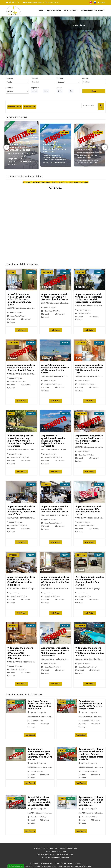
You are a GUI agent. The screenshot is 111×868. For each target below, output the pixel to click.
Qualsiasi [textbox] (10, 91)
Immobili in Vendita (15, 107)
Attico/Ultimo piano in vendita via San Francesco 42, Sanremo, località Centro (55, 369)
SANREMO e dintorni (88, 10)
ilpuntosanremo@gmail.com (34, 2)
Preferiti (101, 2)
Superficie (35, 88)
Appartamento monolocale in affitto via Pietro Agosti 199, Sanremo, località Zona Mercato (40, 754)
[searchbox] (43, 82)
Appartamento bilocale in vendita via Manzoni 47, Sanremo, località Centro (55, 297)
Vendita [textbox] (9, 82)
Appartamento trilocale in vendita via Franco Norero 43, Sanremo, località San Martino (55, 581)
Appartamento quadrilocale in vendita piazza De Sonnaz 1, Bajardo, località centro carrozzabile (54, 441)
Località (85, 78)
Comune (60, 78)
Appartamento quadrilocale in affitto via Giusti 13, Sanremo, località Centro (91, 705)
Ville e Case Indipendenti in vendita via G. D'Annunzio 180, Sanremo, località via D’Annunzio (20, 653)
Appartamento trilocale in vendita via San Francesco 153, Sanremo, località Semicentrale (55, 652)
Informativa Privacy (43, 863)
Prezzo (59, 88)
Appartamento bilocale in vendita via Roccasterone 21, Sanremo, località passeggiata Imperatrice (89, 298)
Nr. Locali (9, 88)
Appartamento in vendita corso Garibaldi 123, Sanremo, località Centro (55, 509)
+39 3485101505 (52, 2)
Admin (32, 863)
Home (41, 10)
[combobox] (17, 82)
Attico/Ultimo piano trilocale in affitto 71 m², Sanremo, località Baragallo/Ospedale (39, 801)
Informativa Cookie (59, 863)
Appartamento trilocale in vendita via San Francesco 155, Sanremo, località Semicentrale (89, 440)
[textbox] (68, 82)
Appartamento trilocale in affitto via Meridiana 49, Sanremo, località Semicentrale (91, 801)
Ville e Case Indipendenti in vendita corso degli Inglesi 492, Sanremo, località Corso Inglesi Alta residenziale (21, 441)
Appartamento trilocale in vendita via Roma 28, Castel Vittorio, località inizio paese (21, 581)
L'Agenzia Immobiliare (53, 10)
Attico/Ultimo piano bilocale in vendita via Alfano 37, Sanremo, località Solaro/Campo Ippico (19, 299)
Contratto (9, 78)
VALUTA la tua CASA (71, 10)
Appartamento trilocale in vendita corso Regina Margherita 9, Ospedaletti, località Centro (21, 510)
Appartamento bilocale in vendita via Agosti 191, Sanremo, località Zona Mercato (89, 510)
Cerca (94, 91)
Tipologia (35, 78)
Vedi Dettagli (21, 330)
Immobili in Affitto (30, 107)
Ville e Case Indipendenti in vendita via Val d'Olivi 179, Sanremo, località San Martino (89, 652)
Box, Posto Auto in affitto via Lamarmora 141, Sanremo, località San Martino (39, 705)
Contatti (101, 10)
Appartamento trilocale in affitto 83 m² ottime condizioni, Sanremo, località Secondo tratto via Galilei (91, 754)
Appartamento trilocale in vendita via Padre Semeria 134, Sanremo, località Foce (89, 369)
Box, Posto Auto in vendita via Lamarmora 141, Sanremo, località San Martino (90, 581)
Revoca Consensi (74, 863)
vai (101, 107)
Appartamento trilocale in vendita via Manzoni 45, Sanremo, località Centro (21, 368)
